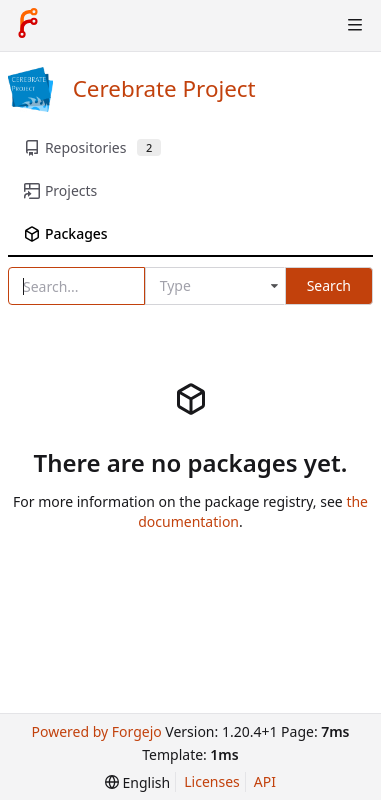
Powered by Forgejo (96, 731)
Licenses (212, 781)
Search (329, 285)
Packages (66, 233)
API (265, 781)
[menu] (137, 782)
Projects (60, 190)
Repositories (92, 147)
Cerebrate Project (164, 88)
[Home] (28, 25)
